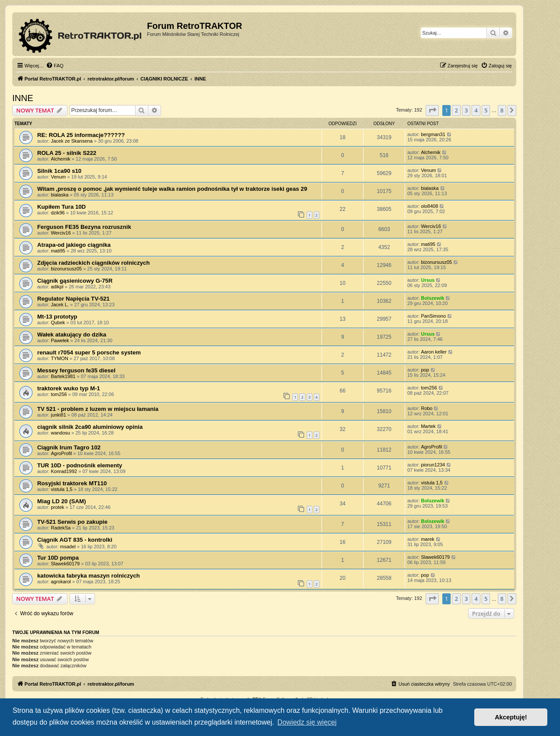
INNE (23, 98)
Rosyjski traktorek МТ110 (72, 483)
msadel (68, 547)
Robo (427, 408)
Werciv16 (61, 233)
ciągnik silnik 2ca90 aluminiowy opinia (90, 427)
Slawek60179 (65, 564)
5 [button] (486, 110)
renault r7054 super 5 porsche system (89, 352)
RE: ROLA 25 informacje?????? (81, 135)
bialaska (59, 195)
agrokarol (61, 582)
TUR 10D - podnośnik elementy (80, 465)
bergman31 (433, 134)
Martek (428, 426)
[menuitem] (55, 66)
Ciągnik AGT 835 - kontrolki (75, 540)
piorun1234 (433, 465)
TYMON (59, 358)
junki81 (58, 415)
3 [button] (466, 110)
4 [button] (476, 110)
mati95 (58, 251)
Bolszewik (432, 298)
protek (58, 507)
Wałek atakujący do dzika (72, 335)
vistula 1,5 (62, 489)
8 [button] (502, 110)
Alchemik (61, 159)
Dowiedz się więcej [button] (307, 722)
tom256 (59, 394)
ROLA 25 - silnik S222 (67, 153)
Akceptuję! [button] (511, 717)
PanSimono (433, 316)
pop (425, 370)
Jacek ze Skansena (72, 141)
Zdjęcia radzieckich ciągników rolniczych (93, 263)
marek (428, 539)
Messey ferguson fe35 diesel (76, 370)
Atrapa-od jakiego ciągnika (74, 245)
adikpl (57, 287)
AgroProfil (61, 453)
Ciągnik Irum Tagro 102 (69, 447)
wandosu (60, 433)
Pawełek (60, 340)
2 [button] (456, 110)
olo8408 (429, 206)
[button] (432, 110)
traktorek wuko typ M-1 (69, 388)
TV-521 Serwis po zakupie (72, 522)
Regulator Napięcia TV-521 (73, 299)
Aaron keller (434, 352)
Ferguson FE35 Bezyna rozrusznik (84, 227)
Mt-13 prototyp (57, 317)
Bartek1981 (63, 376)
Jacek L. (60, 305)
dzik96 (58, 213)
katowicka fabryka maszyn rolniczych (89, 576)
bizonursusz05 (66, 269)
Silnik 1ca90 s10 (59, 171)
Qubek (58, 322)
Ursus (428, 280)
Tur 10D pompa (58, 558)
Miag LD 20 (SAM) (61, 501)
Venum (58, 177)
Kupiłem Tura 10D (61, 207)
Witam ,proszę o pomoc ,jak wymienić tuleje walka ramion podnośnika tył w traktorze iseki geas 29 (172, 189)
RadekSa (61, 528)
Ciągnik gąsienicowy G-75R (75, 281)
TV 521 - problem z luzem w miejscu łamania (98, 409)
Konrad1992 (64, 471)
